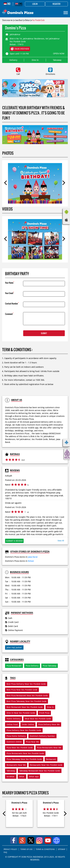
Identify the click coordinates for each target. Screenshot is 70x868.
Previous (6, 183)
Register (57, 4)
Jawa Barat (19, 20)
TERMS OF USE (26, 849)
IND (7, 4)
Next (64, 183)
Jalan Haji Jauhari (14, 647)
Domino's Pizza (19, 803)
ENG (19, 4)
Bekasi (27, 20)
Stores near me (7, 20)
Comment (9, 314)
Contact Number (12, 303)
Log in (35, 4)
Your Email (9, 293)
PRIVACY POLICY (10, 849)
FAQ (5, 852)
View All (61, 541)
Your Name (10, 283)
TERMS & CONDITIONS (45, 849)
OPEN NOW (59, 54)
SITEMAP (62, 849)
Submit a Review (14, 541)
